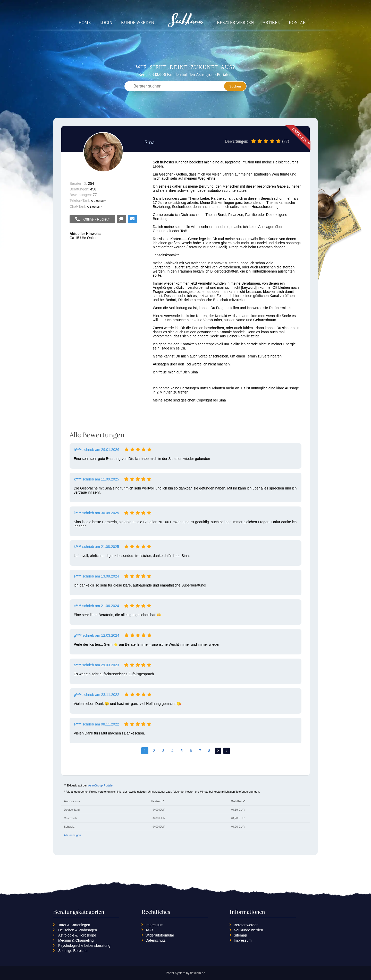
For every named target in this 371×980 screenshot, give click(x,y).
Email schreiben (132, 219)
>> (227, 751)
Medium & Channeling (76, 940)
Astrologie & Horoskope (77, 935)
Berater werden (235, 23)
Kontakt (299, 23)
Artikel (271, 23)
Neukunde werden (248, 930)
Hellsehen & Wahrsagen (78, 930)
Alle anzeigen (72, 835)
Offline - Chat (121, 219)
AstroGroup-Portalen (101, 785)
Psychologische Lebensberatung (84, 946)
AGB (149, 930)
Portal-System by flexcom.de (186, 973)
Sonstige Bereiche (73, 951)
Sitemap (240, 935)
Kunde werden (138, 23)
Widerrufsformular (160, 935)
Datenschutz (156, 940)
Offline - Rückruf (96, 219)
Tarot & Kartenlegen (74, 925)
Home (85, 23)
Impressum (154, 925)
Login (106, 23)
